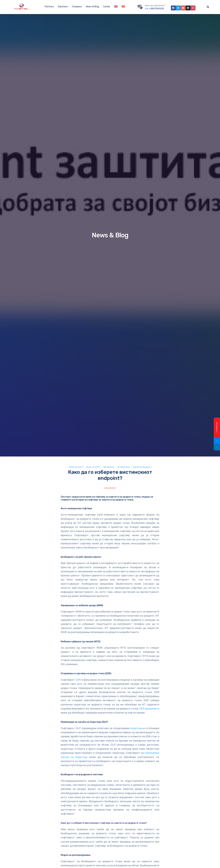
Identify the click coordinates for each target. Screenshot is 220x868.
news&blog (109, 467)
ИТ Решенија (124, 467)
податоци (136, 728)
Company (77, 7)
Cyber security (76, 467)
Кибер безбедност (142, 467)
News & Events (93, 467)
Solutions (63, 7)
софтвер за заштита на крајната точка (111, 500)
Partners (49, 7)
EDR (78, 680)
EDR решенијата (149, 709)
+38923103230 (157, 9)
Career (107, 7)
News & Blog (92, 7)
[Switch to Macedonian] (123, 7)
